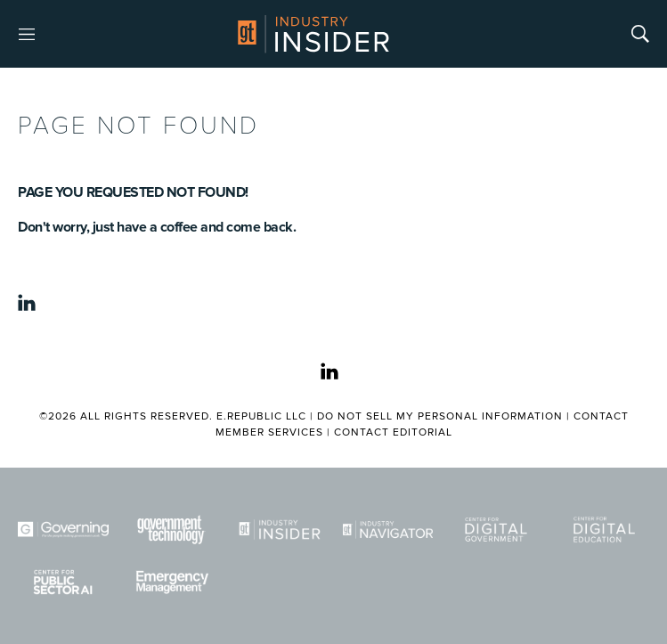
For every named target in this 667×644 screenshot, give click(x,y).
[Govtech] (172, 530)
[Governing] (63, 530)
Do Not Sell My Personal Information (440, 416)
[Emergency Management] (172, 582)
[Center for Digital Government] (496, 530)
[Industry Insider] (280, 530)
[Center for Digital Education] (605, 530)
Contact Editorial (393, 432)
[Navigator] (388, 530)
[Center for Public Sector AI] (63, 582)
